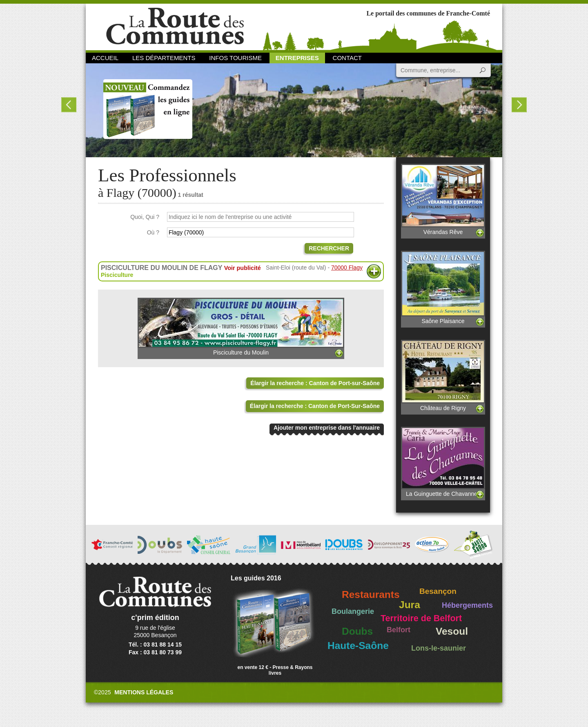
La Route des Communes (175, 26)
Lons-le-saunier (439, 648)
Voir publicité (243, 268)
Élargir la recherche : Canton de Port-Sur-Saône (315, 406)
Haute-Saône (358, 646)
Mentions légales (144, 692)
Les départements (164, 58)
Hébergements (467, 605)
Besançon (438, 591)
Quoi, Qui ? (145, 217)
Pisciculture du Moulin (241, 327)
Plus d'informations (374, 271)
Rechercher (329, 248)
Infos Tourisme (235, 58)
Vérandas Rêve (443, 200)
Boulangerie (353, 611)
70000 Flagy (347, 268)
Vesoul (452, 631)
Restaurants (371, 594)
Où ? (153, 232)
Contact (347, 58)
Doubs (357, 631)
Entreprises (297, 58)
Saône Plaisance (443, 288)
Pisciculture (117, 275)
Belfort (399, 630)
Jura (410, 605)
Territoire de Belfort (421, 618)
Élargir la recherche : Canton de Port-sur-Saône (315, 383)
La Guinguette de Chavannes (443, 462)
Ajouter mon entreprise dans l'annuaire (327, 428)
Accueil (105, 58)
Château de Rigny (443, 376)
